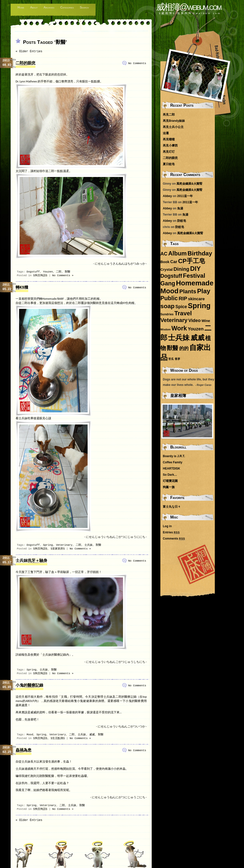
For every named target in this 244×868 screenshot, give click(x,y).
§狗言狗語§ (40, 275)
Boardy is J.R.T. (174, 456)
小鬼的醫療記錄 (29, 686)
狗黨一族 (169, 487)
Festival (194, 276)
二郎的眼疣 (25, 63)
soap (167, 306)
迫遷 (166, 133)
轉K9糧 (22, 288)
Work (179, 328)
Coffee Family (173, 462)
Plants (188, 291)
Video (195, 320)
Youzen (48, 272)
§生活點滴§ (58, 738)
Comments (174, 539)
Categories (67, 7)
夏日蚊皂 (169, 164)
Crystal (167, 270)
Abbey (167, 196)
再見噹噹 (169, 139)
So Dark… (170, 475)
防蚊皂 (182, 221)
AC (164, 254)
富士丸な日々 (172, 507)
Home (21, 7)
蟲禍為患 (24, 750)
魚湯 (180, 208)
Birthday (200, 253)
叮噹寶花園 (170, 481)
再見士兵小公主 (173, 127)
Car (174, 262)
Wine (206, 321)
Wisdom (165, 329)
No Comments (137, 63)
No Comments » (63, 275)
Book (165, 262)
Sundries (167, 314)
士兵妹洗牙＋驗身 (31, 561)
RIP (183, 298)
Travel (183, 313)
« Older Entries (29, 51)
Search (84, 7)
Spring (48, 545)
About (34, 7)
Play (204, 291)
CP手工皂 (192, 261)
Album (178, 253)
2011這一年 (185, 196)
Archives (49, 7)
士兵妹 (88, 545)
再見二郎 (169, 115)
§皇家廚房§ (58, 549)
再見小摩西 (170, 146)
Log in (167, 526)
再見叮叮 (169, 152)
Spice (181, 307)
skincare (196, 299)
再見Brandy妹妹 (174, 121)
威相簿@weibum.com (189, 7)
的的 (184, 348)
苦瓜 (171, 359)
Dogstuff (33, 272)
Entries (171, 532)
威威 (92, 735)
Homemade (195, 283)
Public (169, 298)
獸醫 (68, 272)
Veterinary (64, 545)
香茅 (177, 359)
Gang (168, 283)
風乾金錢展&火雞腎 (189, 184)
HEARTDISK (171, 469)
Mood (30, 735)
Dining (181, 269)
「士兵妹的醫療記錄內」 (56, 655)
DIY (195, 269)
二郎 (59, 272)
